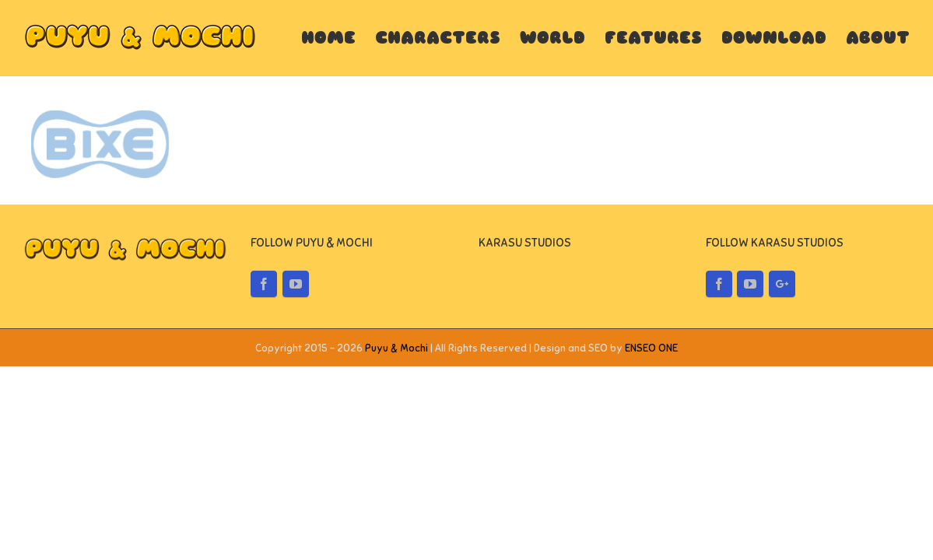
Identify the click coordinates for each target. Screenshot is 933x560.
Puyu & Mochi (396, 348)
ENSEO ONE (651, 348)
